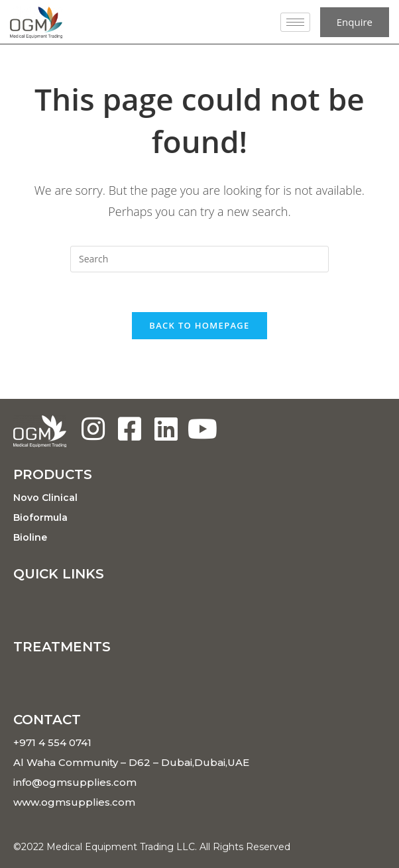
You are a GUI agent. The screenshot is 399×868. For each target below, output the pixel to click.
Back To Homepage (199, 325)
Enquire (355, 22)
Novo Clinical (45, 498)
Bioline (30, 537)
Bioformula (40, 517)
